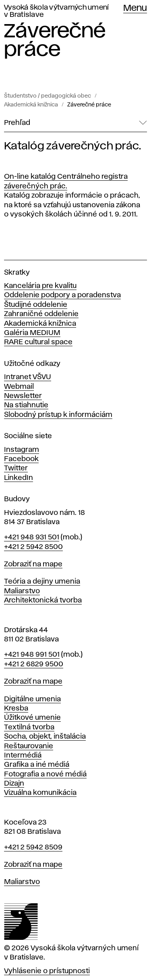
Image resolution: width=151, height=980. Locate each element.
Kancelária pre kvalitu (40, 286)
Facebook (21, 459)
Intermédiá (23, 755)
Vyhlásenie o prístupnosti (47, 971)
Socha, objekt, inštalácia (45, 737)
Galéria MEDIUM (32, 333)
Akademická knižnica (31, 105)
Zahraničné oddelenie (41, 314)
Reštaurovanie (29, 746)
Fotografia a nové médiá (45, 774)
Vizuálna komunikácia (40, 793)
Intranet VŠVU (28, 377)
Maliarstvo (22, 591)
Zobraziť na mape (33, 564)
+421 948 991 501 (32, 655)
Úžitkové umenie (32, 718)
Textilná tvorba (29, 727)
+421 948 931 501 (32, 537)
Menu (135, 8)
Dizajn (14, 784)
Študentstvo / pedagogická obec (48, 96)
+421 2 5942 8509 (33, 847)
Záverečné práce (89, 105)
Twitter (16, 468)
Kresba (16, 708)
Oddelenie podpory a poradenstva (62, 295)
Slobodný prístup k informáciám (58, 415)
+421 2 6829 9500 (34, 664)
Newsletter (23, 396)
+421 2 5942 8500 (33, 547)
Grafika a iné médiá (37, 765)
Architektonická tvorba (43, 600)
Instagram (22, 450)
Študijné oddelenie (36, 305)
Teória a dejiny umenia (42, 582)
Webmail (19, 387)
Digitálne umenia (32, 699)
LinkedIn (19, 478)
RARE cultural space (38, 342)
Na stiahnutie (26, 405)
